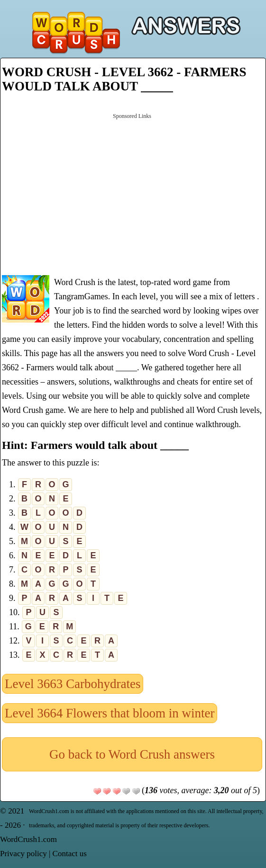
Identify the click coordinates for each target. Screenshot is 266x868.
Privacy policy (23, 854)
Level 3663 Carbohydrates (73, 684)
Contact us (70, 854)
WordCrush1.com (28, 839)
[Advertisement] (132, 193)
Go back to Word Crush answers (132, 754)
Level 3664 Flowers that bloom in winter (110, 713)
